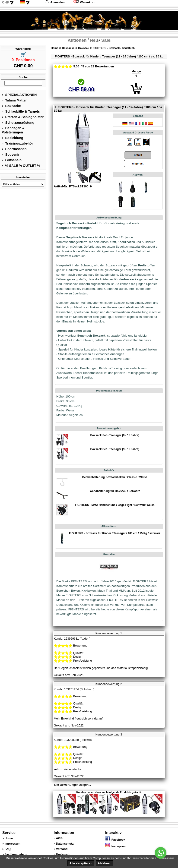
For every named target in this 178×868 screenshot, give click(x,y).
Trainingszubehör (17, 143)
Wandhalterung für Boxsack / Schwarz (115, 491)
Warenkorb (84, 2)
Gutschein (12, 160)
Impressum (13, 844)
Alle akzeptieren (81, 863)
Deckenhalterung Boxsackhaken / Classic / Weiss (115, 477)
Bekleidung (12, 138)
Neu (94, 40)
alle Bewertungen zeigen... (73, 785)
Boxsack (84, 48)
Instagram (115, 846)
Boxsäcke (11, 106)
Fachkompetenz (16, 854)
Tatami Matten (14, 100)
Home (54, 48)
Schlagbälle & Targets (21, 111)
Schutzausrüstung (18, 123)
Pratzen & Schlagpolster (23, 117)
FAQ (8, 849)
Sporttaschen (14, 149)
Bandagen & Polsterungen (13, 130)
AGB (59, 838)
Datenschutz (65, 844)
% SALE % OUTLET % (21, 166)
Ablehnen (105, 863)
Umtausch (63, 854)
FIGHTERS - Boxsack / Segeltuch (114, 48)
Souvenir (11, 155)
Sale (106, 40)
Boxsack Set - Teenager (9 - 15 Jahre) (115, 435)
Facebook (115, 840)
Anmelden (55, 2)
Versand (62, 849)
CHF (6, 2)
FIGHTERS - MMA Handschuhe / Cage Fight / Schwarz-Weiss (115, 505)
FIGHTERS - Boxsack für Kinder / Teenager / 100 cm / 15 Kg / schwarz (115, 533)
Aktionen (77, 40)
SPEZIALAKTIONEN (19, 95)
